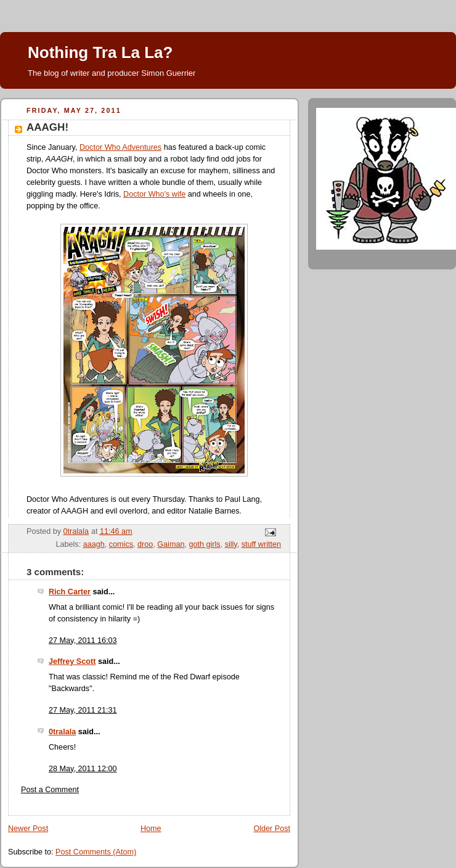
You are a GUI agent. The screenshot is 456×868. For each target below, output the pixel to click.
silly (231, 544)
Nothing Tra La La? (100, 52)
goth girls (204, 544)
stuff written (261, 544)
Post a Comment (50, 790)
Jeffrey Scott (72, 661)
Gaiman (171, 544)
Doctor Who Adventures (120, 147)
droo (145, 544)
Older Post (272, 829)
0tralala (62, 732)
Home (151, 829)
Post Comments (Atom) (96, 852)
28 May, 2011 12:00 (83, 769)
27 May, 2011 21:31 (83, 710)
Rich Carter (70, 592)
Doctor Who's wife (154, 194)
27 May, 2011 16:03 (83, 641)
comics (121, 544)
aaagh (94, 544)
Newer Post (28, 829)
